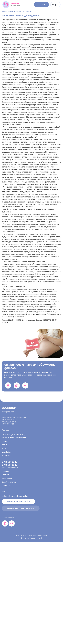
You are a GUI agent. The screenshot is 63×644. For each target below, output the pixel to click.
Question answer (9, 482)
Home (4, 12)
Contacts (6, 485)
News (10, 12)
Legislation (6, 452)
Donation (6, 471)
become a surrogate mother (21, 508)
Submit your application (18, 501)
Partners (5, 475)
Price (4, 448)
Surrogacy (6, 455)
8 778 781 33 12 (10, 462)
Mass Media (7, 478)
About (4, 445)
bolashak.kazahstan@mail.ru (15, 496)
